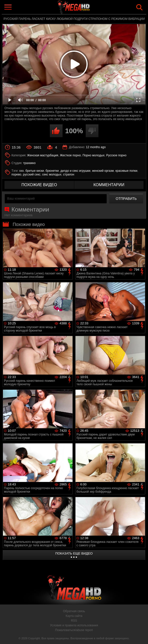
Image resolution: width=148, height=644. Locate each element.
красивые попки (126, 171)
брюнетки (52, 171)
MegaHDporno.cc (85, 8)
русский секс (32, 174)
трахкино (29, 163)
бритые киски (35, 171)
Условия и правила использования (74, 625)
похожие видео (39, 185)
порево (16, 174)
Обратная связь (74, 611)
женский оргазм (103, 171)
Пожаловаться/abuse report (74, 630)
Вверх (141, 635)
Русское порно (116, 155)
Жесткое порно (70, 155)
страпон (69, 174)
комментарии (109, 185)
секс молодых (52, 174)
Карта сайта (74, 616)
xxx (21, 171)
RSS (74, 621)
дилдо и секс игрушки (75, 171)
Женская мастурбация (43, 155)
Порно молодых (93, 155)
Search (139, 7)
